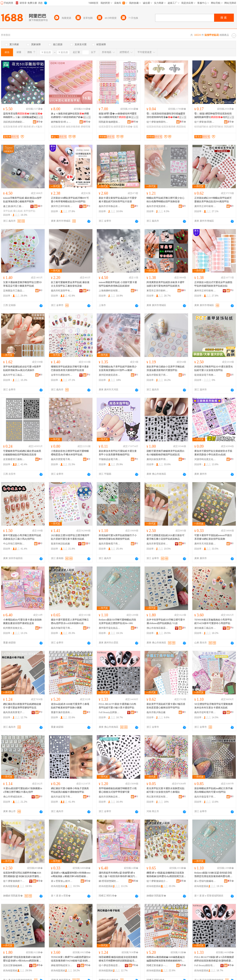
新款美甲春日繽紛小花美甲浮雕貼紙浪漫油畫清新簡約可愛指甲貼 (166, 368)
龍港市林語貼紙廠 (60, 544)
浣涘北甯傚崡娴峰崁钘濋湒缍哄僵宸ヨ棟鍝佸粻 (14, 965)
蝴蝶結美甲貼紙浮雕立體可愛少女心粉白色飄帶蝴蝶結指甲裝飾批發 (166, 200)
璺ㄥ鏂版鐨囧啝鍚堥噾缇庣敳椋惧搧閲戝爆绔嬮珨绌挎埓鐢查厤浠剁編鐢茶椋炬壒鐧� (213, 116)
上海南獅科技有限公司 (110, 291)
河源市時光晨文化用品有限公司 (205, 459)
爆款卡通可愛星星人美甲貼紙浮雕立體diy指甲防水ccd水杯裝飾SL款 (70, 621)
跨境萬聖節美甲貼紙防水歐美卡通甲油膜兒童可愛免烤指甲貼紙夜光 (166, 284)
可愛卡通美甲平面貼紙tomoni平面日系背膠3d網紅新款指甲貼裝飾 (213, 537)
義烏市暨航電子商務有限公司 (157, 375)
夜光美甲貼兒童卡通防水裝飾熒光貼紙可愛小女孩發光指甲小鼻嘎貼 (166, 790)
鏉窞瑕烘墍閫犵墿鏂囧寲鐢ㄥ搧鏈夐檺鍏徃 (110, 881)
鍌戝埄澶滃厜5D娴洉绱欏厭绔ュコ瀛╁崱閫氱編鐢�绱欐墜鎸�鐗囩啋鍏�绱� (23, 116)
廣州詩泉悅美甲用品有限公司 (157, 459)
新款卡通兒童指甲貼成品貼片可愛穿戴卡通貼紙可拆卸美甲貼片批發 (118, 200)
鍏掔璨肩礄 (24, 127)
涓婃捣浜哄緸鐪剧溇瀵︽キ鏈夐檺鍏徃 (14, 122)
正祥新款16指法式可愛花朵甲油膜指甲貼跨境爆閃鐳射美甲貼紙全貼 (213, 284)
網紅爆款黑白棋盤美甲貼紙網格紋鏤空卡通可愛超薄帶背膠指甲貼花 (22, 706)
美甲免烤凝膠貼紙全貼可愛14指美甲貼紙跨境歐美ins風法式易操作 (22, 368)
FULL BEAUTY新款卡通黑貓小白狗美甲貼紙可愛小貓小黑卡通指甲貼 (117, 706)
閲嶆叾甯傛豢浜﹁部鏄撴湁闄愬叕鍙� (157, 965)
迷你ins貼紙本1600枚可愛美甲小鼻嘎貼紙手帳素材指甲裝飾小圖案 (70, 706)
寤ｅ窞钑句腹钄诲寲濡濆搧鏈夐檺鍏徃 (205, 881)
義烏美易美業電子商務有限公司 (14, 712)
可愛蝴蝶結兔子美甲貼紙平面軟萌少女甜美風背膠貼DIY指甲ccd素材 (118, 368)
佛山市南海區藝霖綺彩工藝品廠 (157, 628)
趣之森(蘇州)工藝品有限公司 (14, 206)
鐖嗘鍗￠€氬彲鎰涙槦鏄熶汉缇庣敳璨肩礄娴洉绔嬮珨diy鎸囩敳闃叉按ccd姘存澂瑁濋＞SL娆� (166, 875)
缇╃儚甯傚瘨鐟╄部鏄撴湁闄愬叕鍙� (14, 881)
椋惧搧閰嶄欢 (201, 127)
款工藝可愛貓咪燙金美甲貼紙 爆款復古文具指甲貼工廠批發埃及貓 (70, 284)
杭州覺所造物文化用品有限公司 (14, 628)
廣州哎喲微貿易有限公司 (110, 375)
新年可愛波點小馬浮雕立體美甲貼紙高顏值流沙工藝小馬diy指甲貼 (22, 537)
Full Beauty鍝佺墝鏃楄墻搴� (205, 965)
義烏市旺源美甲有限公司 (62, 291)
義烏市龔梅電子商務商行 (110, 544)
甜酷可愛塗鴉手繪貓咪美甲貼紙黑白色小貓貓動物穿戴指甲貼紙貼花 (166, 453)
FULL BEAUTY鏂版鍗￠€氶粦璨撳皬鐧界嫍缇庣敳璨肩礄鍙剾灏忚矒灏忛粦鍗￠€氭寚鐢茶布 (214, 959)
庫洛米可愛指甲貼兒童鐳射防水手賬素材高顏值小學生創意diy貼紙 (213, 453)
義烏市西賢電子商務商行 (62, 459)
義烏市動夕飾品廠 (156, 712)
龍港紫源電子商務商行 (205, 375)
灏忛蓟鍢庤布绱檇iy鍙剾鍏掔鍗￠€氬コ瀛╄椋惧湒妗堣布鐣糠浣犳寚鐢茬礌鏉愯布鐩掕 (118, 875)
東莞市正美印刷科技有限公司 (157, 291)
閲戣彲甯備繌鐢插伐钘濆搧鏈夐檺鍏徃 (110, 122)
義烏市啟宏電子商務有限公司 (62, 797)
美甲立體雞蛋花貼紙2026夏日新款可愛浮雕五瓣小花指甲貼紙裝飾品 (166, 537)
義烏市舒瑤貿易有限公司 (157, 206)
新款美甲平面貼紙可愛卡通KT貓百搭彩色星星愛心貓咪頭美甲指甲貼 (166, 706)
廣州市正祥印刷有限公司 (62, 206)
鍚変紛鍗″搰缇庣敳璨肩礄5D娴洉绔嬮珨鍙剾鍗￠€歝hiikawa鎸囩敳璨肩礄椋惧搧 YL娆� (22, 959)
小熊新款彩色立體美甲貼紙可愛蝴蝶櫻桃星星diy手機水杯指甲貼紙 (70, 453)
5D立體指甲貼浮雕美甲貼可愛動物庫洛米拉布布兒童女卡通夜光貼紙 (214, 706)
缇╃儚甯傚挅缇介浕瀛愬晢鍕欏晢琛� (157, 881)
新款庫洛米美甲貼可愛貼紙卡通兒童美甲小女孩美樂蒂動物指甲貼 (118, 453)
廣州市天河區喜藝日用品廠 (205, 544)
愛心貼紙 (18, 211)
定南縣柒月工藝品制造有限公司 (14, 291)
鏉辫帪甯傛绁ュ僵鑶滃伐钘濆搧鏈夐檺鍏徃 (62, 122)
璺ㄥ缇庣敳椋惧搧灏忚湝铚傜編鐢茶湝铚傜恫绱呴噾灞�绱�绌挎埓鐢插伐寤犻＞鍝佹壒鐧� (166, 116)
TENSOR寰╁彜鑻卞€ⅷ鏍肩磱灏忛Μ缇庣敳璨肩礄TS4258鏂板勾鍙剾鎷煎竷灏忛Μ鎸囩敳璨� (71, 959)
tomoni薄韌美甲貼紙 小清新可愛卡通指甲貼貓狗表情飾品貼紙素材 (118, 284)
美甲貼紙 (8, 211)
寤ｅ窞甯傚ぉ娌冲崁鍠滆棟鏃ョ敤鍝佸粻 (62, 881)
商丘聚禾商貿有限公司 (157, 797)
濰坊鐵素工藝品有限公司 (205, 628)
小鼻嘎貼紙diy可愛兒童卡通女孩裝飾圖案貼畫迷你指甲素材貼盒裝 (22, 621)
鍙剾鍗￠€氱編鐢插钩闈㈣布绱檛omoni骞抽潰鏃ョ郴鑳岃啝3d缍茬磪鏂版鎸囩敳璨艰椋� (71, 875)
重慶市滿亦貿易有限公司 (62, 712)
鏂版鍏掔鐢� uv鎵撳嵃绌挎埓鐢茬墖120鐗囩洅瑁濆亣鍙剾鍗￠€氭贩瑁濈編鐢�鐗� (118, 116)
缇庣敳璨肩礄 (10, 127)
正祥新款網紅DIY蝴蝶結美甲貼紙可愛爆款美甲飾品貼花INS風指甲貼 (213, 200)
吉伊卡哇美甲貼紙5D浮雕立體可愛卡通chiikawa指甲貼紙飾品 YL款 (166, 621)
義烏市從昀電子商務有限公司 (205, 712)
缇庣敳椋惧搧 (154, 127)
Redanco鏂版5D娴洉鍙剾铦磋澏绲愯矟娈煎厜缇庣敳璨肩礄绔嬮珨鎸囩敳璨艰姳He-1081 (213, 875)
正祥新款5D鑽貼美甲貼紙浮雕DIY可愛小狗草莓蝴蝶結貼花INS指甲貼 (70, 200)
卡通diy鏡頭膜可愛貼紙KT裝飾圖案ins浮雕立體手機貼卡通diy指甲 (23, 790)
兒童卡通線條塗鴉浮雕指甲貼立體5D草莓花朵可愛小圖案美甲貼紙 (22, 284)
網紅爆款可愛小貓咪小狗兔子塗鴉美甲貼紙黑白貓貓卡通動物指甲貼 (70, 790)
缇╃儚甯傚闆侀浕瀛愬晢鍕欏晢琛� (205, 122)
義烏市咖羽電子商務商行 (62, 628)
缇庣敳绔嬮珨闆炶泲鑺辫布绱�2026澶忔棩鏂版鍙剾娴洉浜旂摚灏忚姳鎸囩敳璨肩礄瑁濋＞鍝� (22, 875)
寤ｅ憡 (39, 117)
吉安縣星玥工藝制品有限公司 (14, 459)
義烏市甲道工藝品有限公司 (14, 375)
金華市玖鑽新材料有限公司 (62, 375)
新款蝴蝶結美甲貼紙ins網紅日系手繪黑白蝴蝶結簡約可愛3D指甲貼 (213, 790)
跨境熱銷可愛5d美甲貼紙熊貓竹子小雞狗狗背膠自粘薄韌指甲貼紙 (118, 537)
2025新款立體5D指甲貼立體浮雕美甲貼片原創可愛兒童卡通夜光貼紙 (70, 537)
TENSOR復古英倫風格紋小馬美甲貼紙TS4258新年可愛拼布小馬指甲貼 (213, 621)
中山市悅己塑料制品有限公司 (14, 544)
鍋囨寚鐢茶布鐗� (123, 127)
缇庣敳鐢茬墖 (106, 127)
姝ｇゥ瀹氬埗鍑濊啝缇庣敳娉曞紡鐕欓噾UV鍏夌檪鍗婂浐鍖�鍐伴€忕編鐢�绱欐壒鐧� (70, 116)
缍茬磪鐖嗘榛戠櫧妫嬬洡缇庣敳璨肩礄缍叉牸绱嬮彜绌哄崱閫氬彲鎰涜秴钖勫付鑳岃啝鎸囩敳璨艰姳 (118, 959)
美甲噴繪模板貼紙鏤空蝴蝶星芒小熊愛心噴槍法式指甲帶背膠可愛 (118, 790)
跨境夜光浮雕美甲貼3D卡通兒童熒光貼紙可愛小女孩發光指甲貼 (214, 368)
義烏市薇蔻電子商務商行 (205, 797)
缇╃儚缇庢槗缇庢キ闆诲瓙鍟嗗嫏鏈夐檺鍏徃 (110, 965)
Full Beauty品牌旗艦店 (110, 712)
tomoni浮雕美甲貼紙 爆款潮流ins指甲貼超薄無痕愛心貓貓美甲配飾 (22, 200)
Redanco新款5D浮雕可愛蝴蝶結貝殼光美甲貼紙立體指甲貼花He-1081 (117, 621)
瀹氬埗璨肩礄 (73, 127)
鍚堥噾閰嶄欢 (216, 127)
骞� (40, 122)
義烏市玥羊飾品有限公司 (110, 206)
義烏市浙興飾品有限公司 (110, 797)
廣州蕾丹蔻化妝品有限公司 (110, 628)
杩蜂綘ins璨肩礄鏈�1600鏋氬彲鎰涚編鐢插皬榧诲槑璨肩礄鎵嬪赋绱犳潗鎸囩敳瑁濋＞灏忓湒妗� (166, 959)
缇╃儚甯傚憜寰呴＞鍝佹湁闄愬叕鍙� (157, 122)
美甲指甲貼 (29, 211)
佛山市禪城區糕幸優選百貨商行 (14, 797)
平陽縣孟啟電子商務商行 (110, 459)
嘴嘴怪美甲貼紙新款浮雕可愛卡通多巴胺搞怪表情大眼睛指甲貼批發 (70, 368)
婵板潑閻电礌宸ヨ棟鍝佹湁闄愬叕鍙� (62, 965)
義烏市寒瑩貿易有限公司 (157, 544)
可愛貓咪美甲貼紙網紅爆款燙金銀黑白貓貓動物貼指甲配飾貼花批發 (22, 453)
